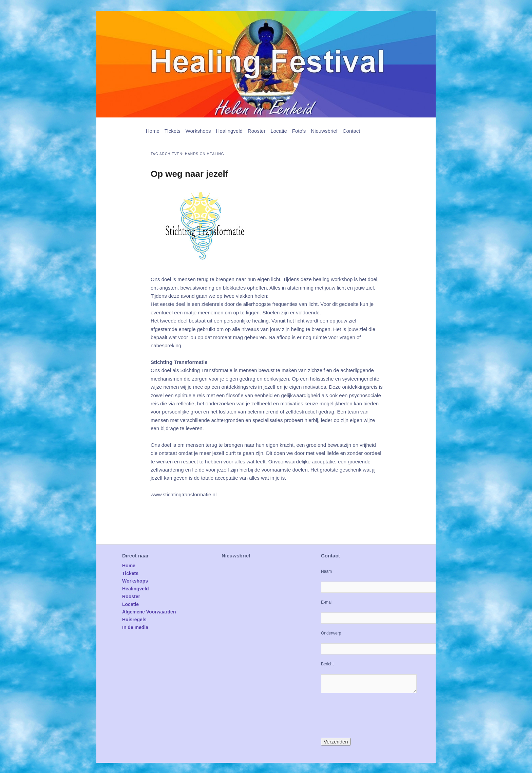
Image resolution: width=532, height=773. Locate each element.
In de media (135, 627)
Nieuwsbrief (324, 131)
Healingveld (229, 131)
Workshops (198, 131)
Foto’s (299, 131)
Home (153, 131)
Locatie (279, 131)
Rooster (257, 131)
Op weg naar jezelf (189, 174)
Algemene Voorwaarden (149, 612)
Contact (351, 131)
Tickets (173, 131)
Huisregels (134, 620)
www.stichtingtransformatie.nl (184, 494)
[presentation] (373, 715)
